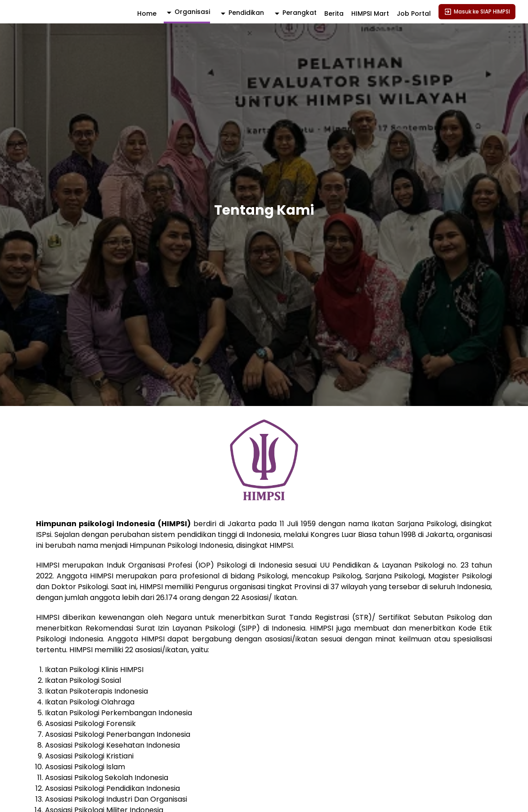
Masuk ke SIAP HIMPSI (477, 12)
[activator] (187, 13)
